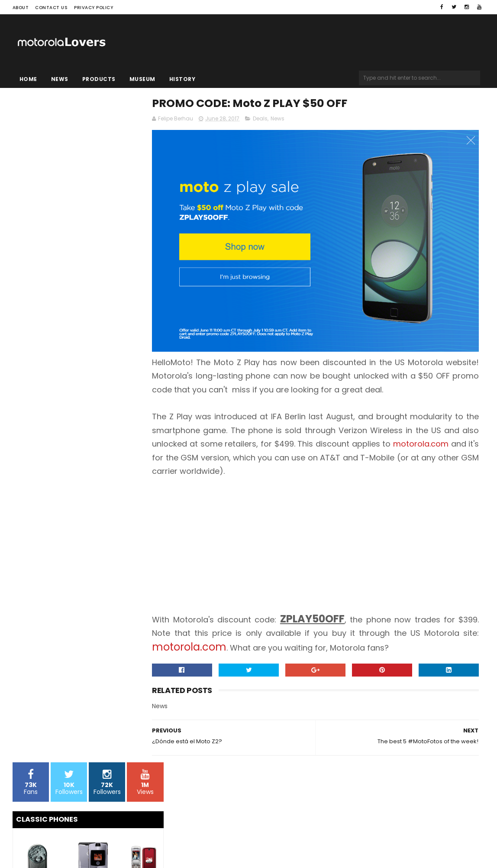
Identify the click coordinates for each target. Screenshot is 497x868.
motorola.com (205, 441)
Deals (286, 120)
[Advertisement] (328, 535)
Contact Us (51, 8)
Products (99, 79)
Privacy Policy (94, 8)
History (182, 79)
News (60, 79)
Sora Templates (67, 845)
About (21, 8)
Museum (142, 79)
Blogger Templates (123, 845)
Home (28, 79)
